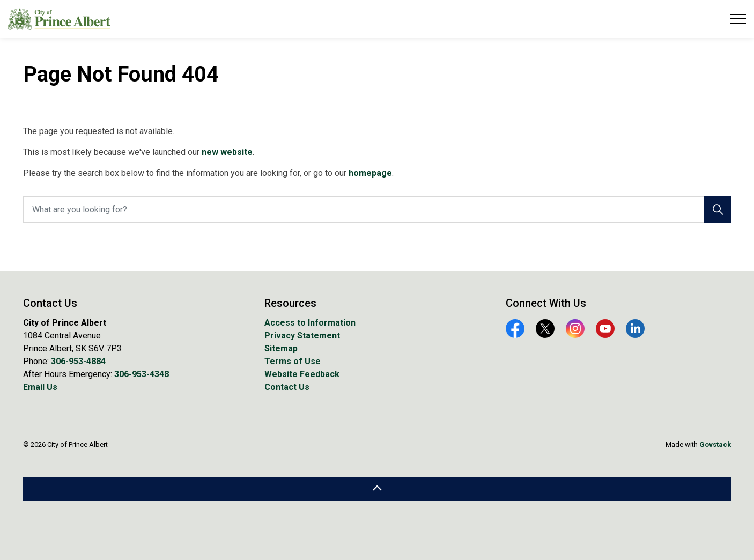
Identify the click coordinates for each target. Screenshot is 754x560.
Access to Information (310, 323)
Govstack (715, 444)
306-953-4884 (78, 361)
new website (227, 152)
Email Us (40, 387)
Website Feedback (302, 374)
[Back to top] (377, 489)
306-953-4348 (142, 374)
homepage (370, 173)
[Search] (718, 209)
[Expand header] (738, 19)
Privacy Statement (302, 336)
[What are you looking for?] (377, 209)
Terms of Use (293, 361)
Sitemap (281, 348)
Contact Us (287, 387)
